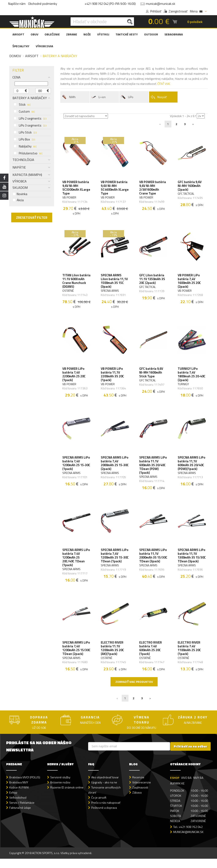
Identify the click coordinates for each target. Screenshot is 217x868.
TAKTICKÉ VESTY (127, 34)
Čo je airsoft (99, 807)
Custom (24, 112)
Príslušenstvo (28, 153)
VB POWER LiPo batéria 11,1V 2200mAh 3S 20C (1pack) (113, 377)
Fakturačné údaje (20, 817)
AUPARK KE (177, 793)
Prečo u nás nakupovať (106, 812)
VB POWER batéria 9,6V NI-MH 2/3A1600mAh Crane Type (153, 188)
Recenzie (138, 786)
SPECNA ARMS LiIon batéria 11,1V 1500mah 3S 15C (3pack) (115, 282)
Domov (15, 56)
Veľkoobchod (18, 807)
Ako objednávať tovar (105, 786)
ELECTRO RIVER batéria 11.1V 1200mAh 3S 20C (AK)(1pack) (113, 653)
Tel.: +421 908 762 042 (188, 836)
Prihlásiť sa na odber (190, 756)
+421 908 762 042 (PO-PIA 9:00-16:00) (110, 4)
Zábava (137, 802)
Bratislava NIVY (19, 792)
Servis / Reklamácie (22, 812)
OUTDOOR (151, 34)
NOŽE (87, 34)
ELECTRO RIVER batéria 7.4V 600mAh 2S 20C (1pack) (151, 653)
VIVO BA (186, 787)
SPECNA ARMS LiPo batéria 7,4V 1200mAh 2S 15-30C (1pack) (76, 466)
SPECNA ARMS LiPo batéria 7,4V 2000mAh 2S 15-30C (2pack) (115, 466)
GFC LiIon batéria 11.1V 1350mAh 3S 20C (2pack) (152, 281)
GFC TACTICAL (186, 194)
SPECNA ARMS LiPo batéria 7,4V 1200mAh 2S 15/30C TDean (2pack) (76, 655)
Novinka (20, 194)
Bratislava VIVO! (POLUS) (25, 786)
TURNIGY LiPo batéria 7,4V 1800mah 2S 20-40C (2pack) (192, 377)
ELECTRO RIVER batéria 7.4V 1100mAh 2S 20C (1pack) (190, 653)
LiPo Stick (25, 132)
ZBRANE (72, 34)
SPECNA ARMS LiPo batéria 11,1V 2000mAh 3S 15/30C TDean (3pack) (153, 562)
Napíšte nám (17, 4)
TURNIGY (184, 386)
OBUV (34, 34)
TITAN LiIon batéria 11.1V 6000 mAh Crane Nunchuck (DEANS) (76, 282)
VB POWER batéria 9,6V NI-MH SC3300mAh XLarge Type (76, 188)
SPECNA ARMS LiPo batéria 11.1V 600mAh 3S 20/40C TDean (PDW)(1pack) (153, 468)
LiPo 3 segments (30, 126)
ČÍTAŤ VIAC (164, 84)
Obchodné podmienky (43, 4)
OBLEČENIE (52, 34)
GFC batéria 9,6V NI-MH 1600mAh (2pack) (190, 186)
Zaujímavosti (140, 797)
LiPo (127, 97)
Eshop (13, 802)
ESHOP (175, 787)
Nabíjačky (25, 146)
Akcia (18, 200)
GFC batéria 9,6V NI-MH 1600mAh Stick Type (151, 375)
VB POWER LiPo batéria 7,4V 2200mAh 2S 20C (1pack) (74, 377)
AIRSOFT (18, 34)
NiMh (69, 97)
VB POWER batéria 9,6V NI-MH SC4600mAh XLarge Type (114, 188)
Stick (22, 105)
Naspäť (159, 97)
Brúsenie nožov (60, 792)
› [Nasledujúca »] (193, 124)
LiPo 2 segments (30, 119)
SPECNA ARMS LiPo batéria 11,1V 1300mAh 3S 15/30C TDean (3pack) (192, 562)
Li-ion (99, 97)
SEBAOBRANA (174, 34)
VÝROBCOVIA (44, 46)
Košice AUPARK (19, 797)
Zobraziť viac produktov (134, 691)
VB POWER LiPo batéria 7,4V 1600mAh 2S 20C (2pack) (190, 282)
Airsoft (32, 56)
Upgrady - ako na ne (104, 792)
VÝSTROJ (103, 34)
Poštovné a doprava (104, 817)
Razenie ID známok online (67, 797)
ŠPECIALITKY (21, 46)
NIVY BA (199, 787)
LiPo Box (24, 139)
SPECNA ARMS (110, 292)
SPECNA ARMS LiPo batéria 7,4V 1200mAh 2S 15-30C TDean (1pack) (115, 560)
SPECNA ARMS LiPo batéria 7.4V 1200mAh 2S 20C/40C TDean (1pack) (76, 562)
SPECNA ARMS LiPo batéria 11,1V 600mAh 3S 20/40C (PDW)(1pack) (192, 466)
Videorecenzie (142, 792)
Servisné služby (60, 786)
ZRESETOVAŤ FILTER (32, 217)
